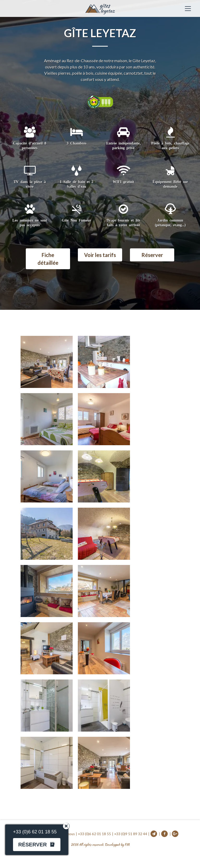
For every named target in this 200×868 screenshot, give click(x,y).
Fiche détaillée (48, 259)
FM (127, 845)
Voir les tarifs (100, 255)
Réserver (152, 255)
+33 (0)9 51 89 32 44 (131, 834)
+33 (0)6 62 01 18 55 (95, 834)
